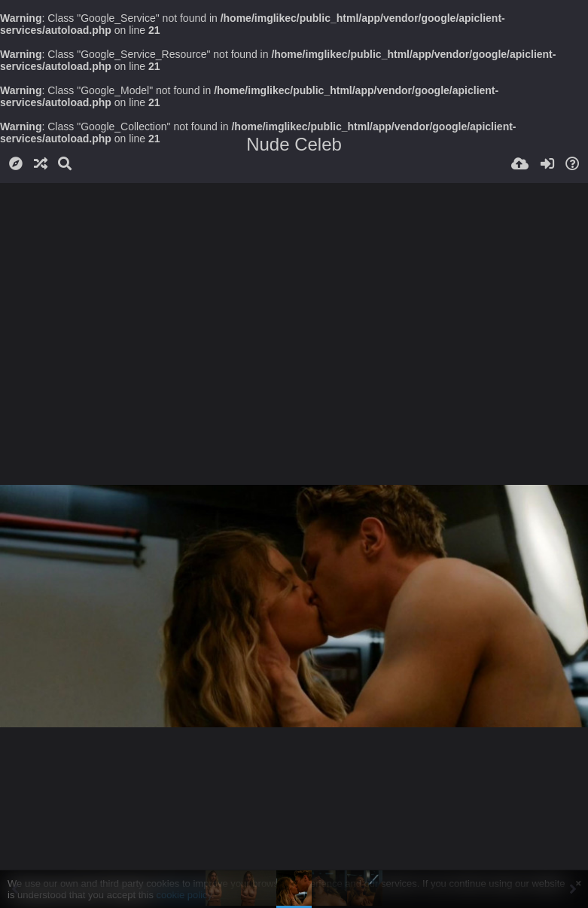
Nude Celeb (294, 144)
